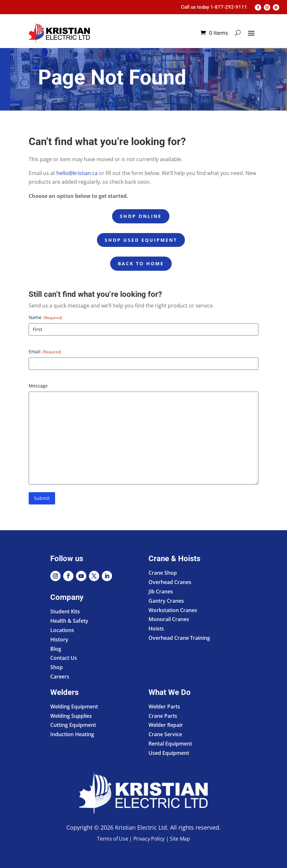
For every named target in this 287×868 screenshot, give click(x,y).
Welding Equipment (74, 707)
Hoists (156, 629)
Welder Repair (166, 725)
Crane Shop (163, 573)
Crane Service (165, 734)
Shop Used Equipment (141, 240)
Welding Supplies (71, 716)
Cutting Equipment (73, 725)
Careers (60, 677)
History (59, 639)
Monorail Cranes (169, 619)
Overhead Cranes (170, 582)
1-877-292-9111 (229, 7)
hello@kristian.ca (77, 173)
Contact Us (64, 658)
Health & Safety (69, 621)
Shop (57, 667)
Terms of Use (112, 839)
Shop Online (141, 216)
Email (45, 351)
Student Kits (65, 611)
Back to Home (141, 263)
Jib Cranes (161, 591)
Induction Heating (72, 734)
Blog (56, 649)
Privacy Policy (149, 839)
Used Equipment (169, 753)
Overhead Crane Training (179, 638)
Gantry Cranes (166, 601)
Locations (62, 630)
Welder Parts (164, 707)
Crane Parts (163, 716)
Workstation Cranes (173, 610)
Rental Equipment (170, 744)
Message (38, 386)
